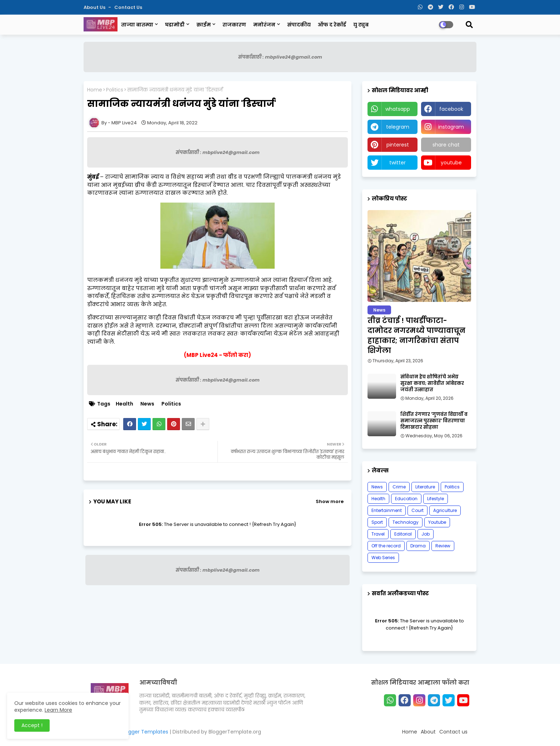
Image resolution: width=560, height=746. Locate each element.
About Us (95, 7)
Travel (378, 534)
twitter (397, 163)
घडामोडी (175, 25)
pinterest (398, 145)
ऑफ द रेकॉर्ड (332, 25)
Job (426, 534)
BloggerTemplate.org (235, 732)
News (147, 404)
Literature (425, 487)
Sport (377, 522)
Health (124, 404)
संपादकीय (299, 25)
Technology (406, 522)
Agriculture (445, 510)
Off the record (386, 546)
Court (417, 510)
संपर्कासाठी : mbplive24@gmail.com (280, 57)
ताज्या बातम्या (137, 25)
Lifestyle (436, 499)
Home (95, 90)
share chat (446, 145)
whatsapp (398, 109)
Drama (418, 546)
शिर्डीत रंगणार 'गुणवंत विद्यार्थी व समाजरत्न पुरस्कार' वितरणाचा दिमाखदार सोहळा (434, 421)
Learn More (58, 710)
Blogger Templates (145, 732)
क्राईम (204, 25)
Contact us (128, 7)
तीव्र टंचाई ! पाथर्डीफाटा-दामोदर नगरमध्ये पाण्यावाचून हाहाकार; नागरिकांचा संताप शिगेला (416, 335)
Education (406, 499)
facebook (451, 109)
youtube (451, 163)
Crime (399, 487)
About (428, 732)
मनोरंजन (264, 25)
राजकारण (234, 25)
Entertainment (387, 510)
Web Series (383, 558)
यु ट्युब (361, 25)
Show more (330, 501)
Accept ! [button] (32, 725)
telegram (398, 127)
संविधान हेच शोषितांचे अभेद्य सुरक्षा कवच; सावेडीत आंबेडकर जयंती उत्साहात (432, 383)
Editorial (403, 534)
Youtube (437, 522)
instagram (451, 127)
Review (443, 546)
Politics (115, 90)
